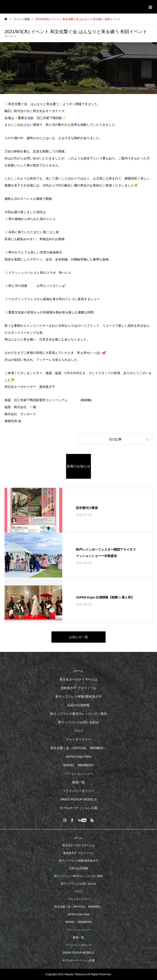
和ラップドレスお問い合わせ (78, 722)
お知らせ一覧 (78, 637)
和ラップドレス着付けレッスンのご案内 (78, 714)
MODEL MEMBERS (78, 765)
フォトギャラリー (78, 739)
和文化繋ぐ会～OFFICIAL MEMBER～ (78, 748)
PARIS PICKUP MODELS (78, 799)
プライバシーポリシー (78, 791)
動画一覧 (78, 782)
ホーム (78, 671)
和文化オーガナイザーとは (78, 679)
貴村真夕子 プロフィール (78, 688)
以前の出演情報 (78, 705)
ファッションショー (78, 774)
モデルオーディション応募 (78, 808)
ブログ (78, 731)
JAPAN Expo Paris (78, 757)
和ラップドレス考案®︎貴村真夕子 (78, 697)
